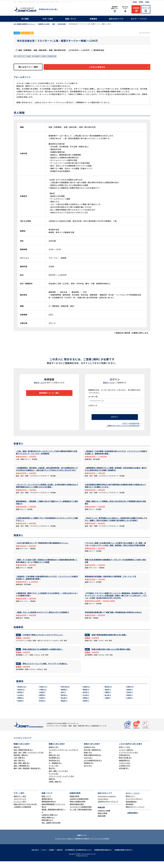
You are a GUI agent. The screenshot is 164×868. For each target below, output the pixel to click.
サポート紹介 (48, 19)
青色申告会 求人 (54, 767)
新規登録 (136, 8)
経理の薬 (88, 845)
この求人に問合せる (100, 68)
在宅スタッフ (67, 845)
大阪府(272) (44, 693)
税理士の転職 (102, 820)
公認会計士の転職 (104, 817)
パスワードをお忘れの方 (131, 426)
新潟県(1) (21, 707)
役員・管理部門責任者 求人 (23, 756)
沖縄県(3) (108, 699)
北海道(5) (43, 699)
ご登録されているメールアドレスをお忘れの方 (123, 428)
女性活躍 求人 (124, 775)
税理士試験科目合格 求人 (93, 762)
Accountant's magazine (107, 803)
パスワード (93, 407)
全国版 (135, 2)
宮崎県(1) (130, 702)
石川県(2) (86, 702)
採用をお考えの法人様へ (49, 9)
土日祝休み (48, 57)
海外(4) (64, 699)
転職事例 (93, 19)
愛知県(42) (109, 693)
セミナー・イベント (139, 19)
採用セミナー (130, 803)
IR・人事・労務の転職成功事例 (81, 816)
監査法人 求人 (54, 754)
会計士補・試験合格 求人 (93, 756)
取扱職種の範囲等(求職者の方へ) (105, 856)
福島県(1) (65, 707)
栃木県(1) (43, 707)
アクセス (41, 856)
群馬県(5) (21, 699)
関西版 (141, 2)
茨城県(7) (130, 696)
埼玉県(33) (22, 696)
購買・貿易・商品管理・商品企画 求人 (27, 775)
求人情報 (25, 19)
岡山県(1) (65, 704)
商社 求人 (52, 775)
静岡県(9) (65, 696)
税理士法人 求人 (54, 762)
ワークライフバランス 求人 (128, 759)
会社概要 (49, 856)
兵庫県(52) (87, 693)
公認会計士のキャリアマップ (108, 808)
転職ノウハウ (71, 19)
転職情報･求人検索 (44, 24)
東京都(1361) (23, 693)
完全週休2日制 (58, 57)
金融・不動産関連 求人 (22, 772)
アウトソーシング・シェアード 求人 (61, 783)
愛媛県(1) (21, 704)
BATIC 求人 (88, 772)
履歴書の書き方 (47, 806)
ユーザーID (93, 398)
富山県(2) (108, 702)
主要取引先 (57, 856)
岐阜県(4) (86, 699)
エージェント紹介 (20, 808)
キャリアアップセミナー (134, 806)
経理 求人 (17, 754)
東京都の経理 (62, 24)
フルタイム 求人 (125, 770)
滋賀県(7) (108, 696)
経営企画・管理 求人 (21, 762)
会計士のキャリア (116, 19)
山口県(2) (21, 702)
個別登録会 (130, 811)
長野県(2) (43, 702)
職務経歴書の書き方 (49, 808)
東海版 (147, 2)
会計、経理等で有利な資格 (51, 829)
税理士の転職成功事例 (78, 808)
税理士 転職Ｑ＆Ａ (48, 824)
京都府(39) (131, 693)
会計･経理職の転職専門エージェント (25, 24)
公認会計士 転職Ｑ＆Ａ (50, 821)
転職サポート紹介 (20, 803)
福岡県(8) (86, 696)
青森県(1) (86, 707)
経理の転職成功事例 (77, 811)
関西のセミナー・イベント (135, 814)
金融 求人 (52, 786)
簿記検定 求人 (89, 770)
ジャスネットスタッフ (54, 845)
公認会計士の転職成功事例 (79, 806)
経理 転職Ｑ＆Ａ (47, 827)
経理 (54, 24)
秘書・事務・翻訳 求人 (22, 770)
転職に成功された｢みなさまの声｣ (25, 811)
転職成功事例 (74, 803)
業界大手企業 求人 (125, 764)
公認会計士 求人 (90, 754)
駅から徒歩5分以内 (20, 57)
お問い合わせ (31, 856)
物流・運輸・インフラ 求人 (58, 778)
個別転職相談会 (131, 808)
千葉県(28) (43, 696)
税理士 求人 (88, 759)
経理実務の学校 (78, 845)
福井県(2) (65, 702)
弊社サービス (39, 384)
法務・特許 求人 (19, 767)
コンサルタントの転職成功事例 (81, 814)
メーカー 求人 (54, 772)
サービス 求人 (54, 780)
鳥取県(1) (86, 704)
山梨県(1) (130, 704)
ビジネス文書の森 (111, 845)
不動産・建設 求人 (55, 788)
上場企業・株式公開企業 (36, 57)
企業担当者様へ (132, 819)
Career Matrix (103, 806)
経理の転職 (102, 823)
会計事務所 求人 (54, 764)
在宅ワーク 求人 (125, 754)
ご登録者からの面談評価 (22, 814)
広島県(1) (43, 704)
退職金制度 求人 (125, 767)
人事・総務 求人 (19, 764)
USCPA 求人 (88, 764)
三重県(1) (108, 704)
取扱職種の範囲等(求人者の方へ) (127, 856)
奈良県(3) (130, 699)
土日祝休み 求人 (125, 772)
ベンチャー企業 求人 (126, 756)
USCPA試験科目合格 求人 (93, 767)
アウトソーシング (98, 845)
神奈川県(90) (66, 693)
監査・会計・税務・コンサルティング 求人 (29, 759)
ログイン (115, 419)
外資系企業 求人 (125, 762)
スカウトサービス (20, 806)
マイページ (146, 8)
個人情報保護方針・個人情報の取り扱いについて (78, 856)
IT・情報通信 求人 (55, 770)
